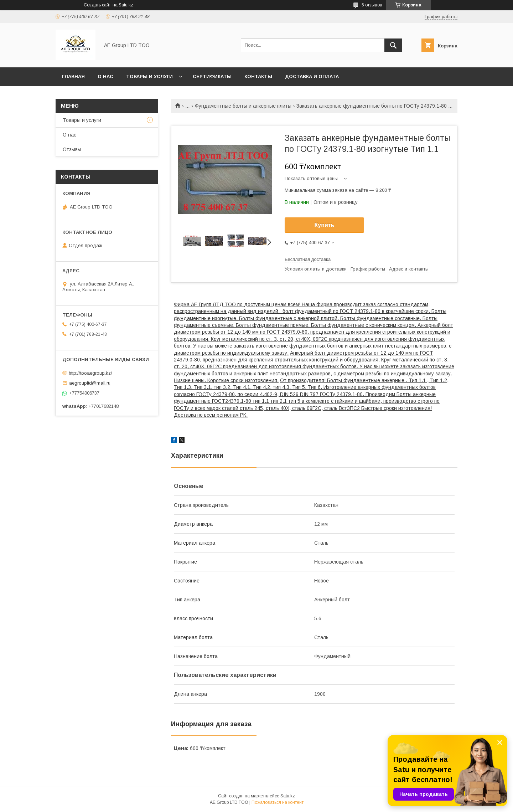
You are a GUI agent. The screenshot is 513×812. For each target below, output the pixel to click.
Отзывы (72, 149)
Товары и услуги (149, 76)
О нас (105, 76)
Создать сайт (97, 5)
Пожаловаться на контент (278, 802)
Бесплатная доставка (308, 259)
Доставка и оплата (312, 76)
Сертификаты (212, 76)
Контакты (258, 76)
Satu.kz (288, 796)
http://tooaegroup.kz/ (90, 373)
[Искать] (393, 45)
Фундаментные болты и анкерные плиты (243, 106)
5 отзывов (372, 5)
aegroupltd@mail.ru (90, 383)
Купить (325, 225)
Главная (73, 76)
